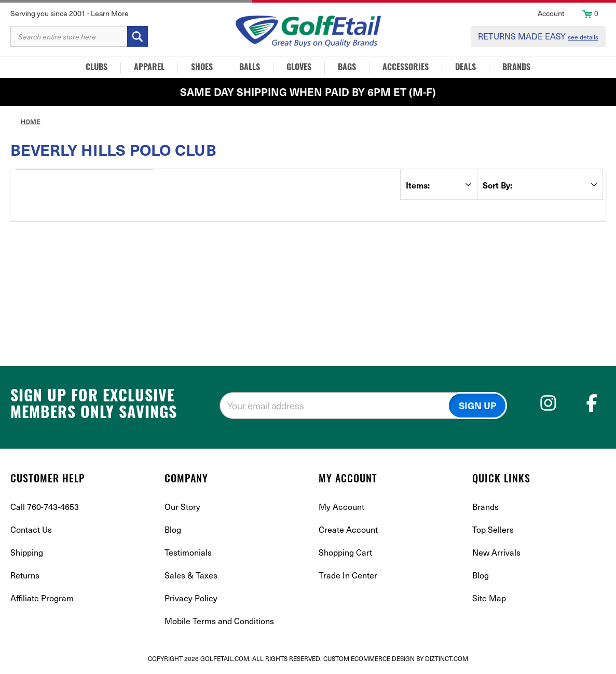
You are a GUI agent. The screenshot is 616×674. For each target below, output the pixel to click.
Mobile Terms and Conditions (219, 621)
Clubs (97, 68)
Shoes (202, 68)
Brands (516, 68)
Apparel (149, 68)
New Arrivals (496, 552)
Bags (347, 68)
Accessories (406, 68)
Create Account (348, 529)
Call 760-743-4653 (45, 507)
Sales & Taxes (191, 575)
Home (31, 122)
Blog (173, 529)
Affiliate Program (42, 598)
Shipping (27, 552)
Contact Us (31, 529)
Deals (466, 68)
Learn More (110, 13)
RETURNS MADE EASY (538, 36)
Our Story (182, 507)
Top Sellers (493, 529)
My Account (341, 507)
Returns (25, 575)
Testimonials (188, 552)
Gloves (299, 68)
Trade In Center (348, 575)
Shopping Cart (345, 552)
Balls (250, 68)
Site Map (489, 598)
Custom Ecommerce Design (369, 658)
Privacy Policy (191, 598)
